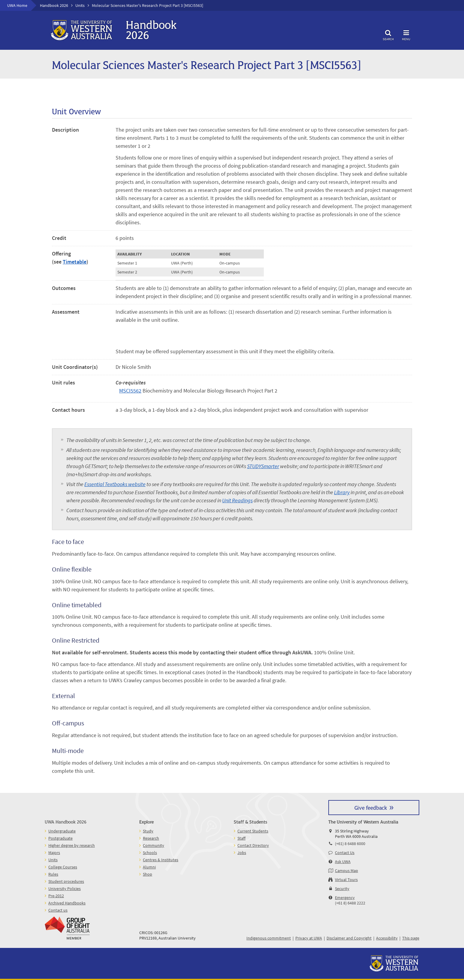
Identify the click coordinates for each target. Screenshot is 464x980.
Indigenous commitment (269, 938)
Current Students (253, 831)
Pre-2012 (56, 896)
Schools (150, 853)
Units (80, 5)
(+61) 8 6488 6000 (350, 844)
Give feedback (371, 807)
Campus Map (346, 871)
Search (388, 34)
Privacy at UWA (309, 938)
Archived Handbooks (67, 903)
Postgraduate (60, 838)
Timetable (75, 262)
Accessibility (387, 938)
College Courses (63, 867)
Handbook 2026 (54, 5)
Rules (53, 874)
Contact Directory (253, 845)
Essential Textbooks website (115, 484)
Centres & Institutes (161, 860)
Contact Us (345, 853)
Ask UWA (343, 862)
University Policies (65, 889)
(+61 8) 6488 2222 (350, 903)
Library (342, 492)
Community (154, 845)
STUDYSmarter (263, 466)
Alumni (149, 867)
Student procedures (66, 881)
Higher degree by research (72, 845)
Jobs (242, 853)
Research (151, 838)
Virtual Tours (346, 880)
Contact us (58, 910)
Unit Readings (237, 500)
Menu (406, 34)
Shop (148, 874)
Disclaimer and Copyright (349, 938)
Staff (241, 838)
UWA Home (17, 5)
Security (342, 889)
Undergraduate (62, 831)
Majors (54, 853)
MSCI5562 (130, 391)
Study (148, 831)
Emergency (345, 898)
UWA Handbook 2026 (66, 822)
